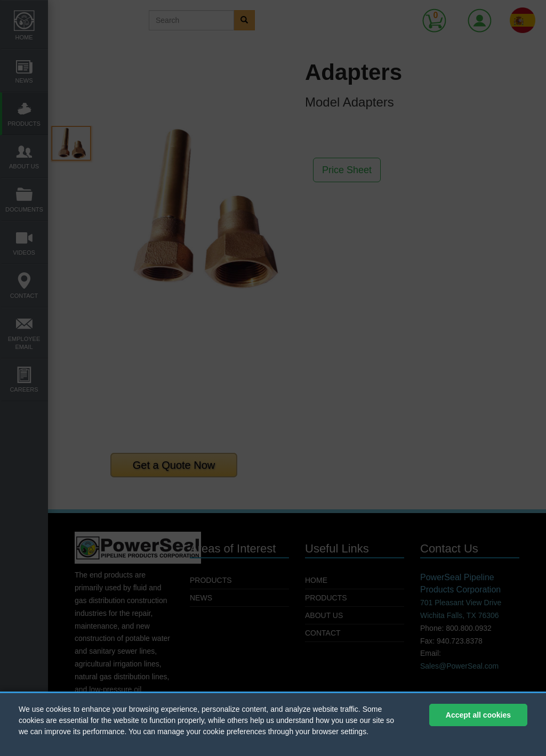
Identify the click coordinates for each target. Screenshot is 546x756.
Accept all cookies (478, 715)
